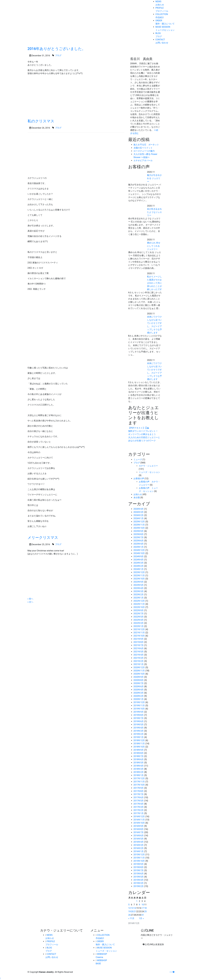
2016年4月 (139, 842)
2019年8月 (139, 715)
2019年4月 (139, 728)
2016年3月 (139, 845)
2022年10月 (139, 607)
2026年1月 (139, 518)
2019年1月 (139, 737)
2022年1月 (139, 626)
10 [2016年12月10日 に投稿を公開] (143, 905)
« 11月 (131, 918)
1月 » (141, 918)
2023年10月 (139, 579)
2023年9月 (139, 582)
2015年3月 (139, 883)
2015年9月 (139, 864)
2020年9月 (139, 677)
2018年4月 (139, 766)
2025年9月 (139, 531)
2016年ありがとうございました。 (57, 49)
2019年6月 (139, 721)
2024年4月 (139, 560)
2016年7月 (139, 832)
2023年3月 (139, 591)
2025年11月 (139, 525)
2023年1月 (139, 598)
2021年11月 (139, 633)
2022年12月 (139, 601)
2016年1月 (139, 851)
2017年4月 (139, 804)
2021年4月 (139, 655)
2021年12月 (139, 629)
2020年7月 (139, 683)
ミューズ (138, 459)
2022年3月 (139, 623)
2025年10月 (139, 528)
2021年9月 (139, 639)
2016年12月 (139, 816)
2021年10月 (139, 636)
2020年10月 (139, 674)
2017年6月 (139, 797)
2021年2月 (139, 661)
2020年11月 (139, 671)
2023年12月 (139, 572)
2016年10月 (139, 823)
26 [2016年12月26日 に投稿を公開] (130, 915)
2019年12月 (139, 702)
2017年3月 (139, 807)
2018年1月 (139, 775)
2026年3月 (139, 512)
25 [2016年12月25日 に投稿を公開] (145, 911)
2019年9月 (139, 712)
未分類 (137, 498)
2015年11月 (139, 858)
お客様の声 (139, 479)
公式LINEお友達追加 (153, 944)
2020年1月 (139, 699)
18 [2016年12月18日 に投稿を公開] (145, 908)
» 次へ (30, 602)
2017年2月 (139, 810)
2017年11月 (139, 782)
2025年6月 (139, 541)
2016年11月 (139, 820)
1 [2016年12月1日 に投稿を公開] (137, 901)
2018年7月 (139, 756)
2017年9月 (139, 788)
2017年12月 (139, 778)
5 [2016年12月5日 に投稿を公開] (129, 905)
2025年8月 (139, 534)
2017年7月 (139, 794)
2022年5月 (139, 617)
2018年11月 (139, 744)
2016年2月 (139, 848)
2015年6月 (139, 874)
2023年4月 (139, 588)
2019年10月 (139, 709)
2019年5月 (139, 725)
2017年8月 (139, 791)
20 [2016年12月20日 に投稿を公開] (132, 911)
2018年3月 (139, 769)
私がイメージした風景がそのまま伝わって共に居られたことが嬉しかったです (154, 283)
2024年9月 (139, 556)
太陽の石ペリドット (143, 148)
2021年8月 (139, 642)
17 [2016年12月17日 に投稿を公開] (143, 908)
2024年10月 (139, 553)
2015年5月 (139, 877)
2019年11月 (139, 706)
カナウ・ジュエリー (148, 466)
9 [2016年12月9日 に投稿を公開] (139, 905)
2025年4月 (139, 544)
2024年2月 (139, 566)
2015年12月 (139, 855)
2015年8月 (139, 867)
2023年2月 (139, 595)
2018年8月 (139, 753)
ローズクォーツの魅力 (144, 151)
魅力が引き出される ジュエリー (154, 178)
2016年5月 (139, 839)
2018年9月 (139, 750)
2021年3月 (139, 658)
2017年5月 (139, 801)
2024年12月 (139, 550)
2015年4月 (139, 880)
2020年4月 (139, 690)
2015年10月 (139, 861)
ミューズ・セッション (149, 472)
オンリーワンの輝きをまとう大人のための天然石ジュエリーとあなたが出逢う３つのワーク (144, 434)
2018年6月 (139, 759)
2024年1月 (139, 569)
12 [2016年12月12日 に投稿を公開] (130, 908)
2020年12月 (139, 667)
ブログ (137, 463)
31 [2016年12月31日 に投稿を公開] (143, 915)
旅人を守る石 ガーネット (146, 145)
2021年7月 (139, 645)
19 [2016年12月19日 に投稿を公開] (130, 911)
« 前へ (30, 599)
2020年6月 (139, 686)
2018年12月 (139, 740)
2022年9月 (139, 610)
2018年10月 (139, 747)
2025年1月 (139, 547)
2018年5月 (139, 763)
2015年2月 (139, 886)
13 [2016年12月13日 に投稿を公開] (132, 908)
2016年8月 (139, 829)
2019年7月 (139, 718)
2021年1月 (139, 664)
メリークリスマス (43, 538)
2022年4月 (139, 620)
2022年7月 (139, 614)
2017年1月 (139, 813)
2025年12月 (139, 522)
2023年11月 (139, 575)
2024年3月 (139, 563)
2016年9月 (139, 826)
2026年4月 (139, 509)
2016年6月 (139, 836)
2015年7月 (139, 870)
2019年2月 (139, 734)
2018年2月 (139, 772)
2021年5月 (139, 652)
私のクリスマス (41, 121)
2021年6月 (139, 648)
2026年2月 (139, 515)
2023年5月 (139, 585)
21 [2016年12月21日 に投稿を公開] (135, 911)
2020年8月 (139, 680)
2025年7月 (139, 537)
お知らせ (138, 494)
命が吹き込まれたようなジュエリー (154, 212)
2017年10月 (139, 785)
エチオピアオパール (143, 160)
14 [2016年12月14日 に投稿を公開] (135, 908)
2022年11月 (139, 604)
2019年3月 (139, 731)
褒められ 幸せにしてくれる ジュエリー (154, 246)
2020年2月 (139, 696)
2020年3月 (139, 693)
